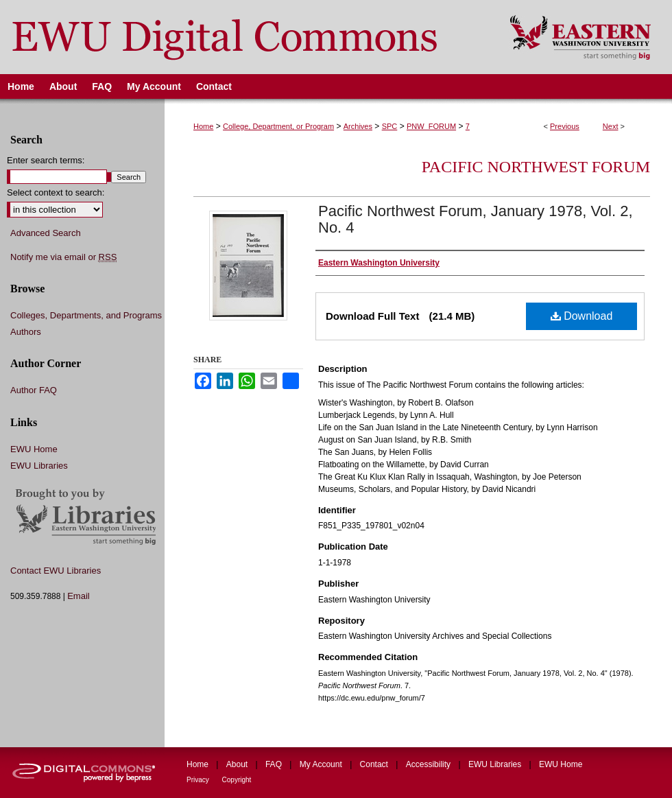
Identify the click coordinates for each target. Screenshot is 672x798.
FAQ (275, 764)
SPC (390, 126)
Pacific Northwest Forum (536, 167)
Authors (26, 332)
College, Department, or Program (278, 126)
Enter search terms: (46, 160)
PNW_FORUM (431, 126)
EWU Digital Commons (246, 37)
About (238, 764)
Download (582, 316)
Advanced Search (46, 233)
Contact (375, 764)
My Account (322, 764)
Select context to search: (56, 192)
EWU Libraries (39, 466)
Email (79, 596)
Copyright (237, 780)
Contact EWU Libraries (56, 571)
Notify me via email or (63, 257)
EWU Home (34, 449)
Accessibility (430, 764)
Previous (565, 126)
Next (611, 126)
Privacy (199, 780)
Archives (358, 126)
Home (203, 126)
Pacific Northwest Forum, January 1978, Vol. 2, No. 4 (476, 219)
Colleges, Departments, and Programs (86, 315)
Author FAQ (34, 390)
